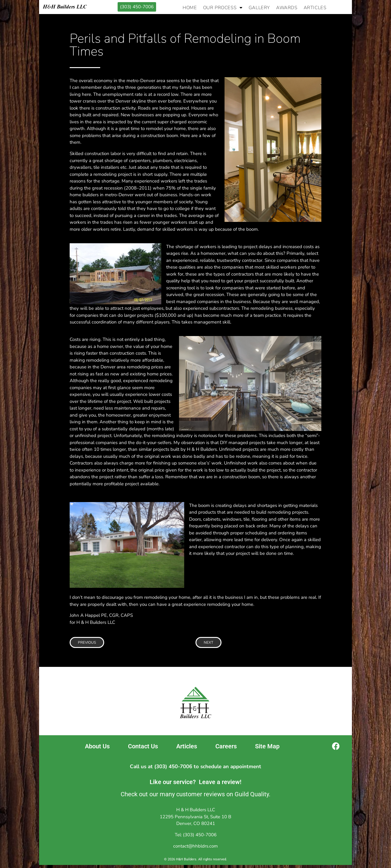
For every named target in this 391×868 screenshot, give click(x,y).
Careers (226, 746)
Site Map (267, 746)
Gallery (259, 8)
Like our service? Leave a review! (195, 782)
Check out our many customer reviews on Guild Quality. (195, 794)
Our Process (223, 8)
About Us (97, 746)
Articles (315, 8)
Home (190, 8)
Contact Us (143, 746)
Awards (287, 8)
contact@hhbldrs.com (195, 846)
